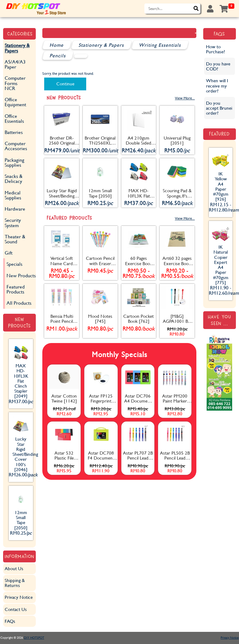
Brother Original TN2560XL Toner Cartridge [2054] (100, 141)
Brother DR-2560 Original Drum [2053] (62, 141)
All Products (19, 303)
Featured (219, 134)
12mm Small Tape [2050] (100, 193)
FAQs (10, 621)
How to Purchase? (216, 49)
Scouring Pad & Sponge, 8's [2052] (177, 193)
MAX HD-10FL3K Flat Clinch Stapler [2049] (138, 193)
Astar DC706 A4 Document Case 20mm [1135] (138, 398)
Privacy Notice (19, 597)
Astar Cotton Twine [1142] (64, 398)
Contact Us (16, 609)
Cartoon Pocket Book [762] (138, 319)
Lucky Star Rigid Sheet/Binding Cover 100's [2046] (62, 193)
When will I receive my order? (217, 86)
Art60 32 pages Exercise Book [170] (177, 261)
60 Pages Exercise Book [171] (139, 261)
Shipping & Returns (15, 583)
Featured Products (16, 289)
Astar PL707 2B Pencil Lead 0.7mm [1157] (138, 456)
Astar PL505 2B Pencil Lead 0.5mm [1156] (175, 456)
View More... (185, 98)
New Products (21, 275)
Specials (14, 264)
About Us (14, 568)
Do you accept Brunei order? (219, 108)
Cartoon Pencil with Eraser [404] (100, 261)
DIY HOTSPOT (34, 638)
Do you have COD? (218, 66)
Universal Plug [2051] (177, 140)
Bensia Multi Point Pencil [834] (62, 319)
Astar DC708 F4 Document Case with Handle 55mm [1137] (101, 456)
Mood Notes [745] (100, 319)
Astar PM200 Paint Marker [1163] (175, 398)
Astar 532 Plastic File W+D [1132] (64, 456)
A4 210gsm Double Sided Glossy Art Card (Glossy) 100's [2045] (139, 141)
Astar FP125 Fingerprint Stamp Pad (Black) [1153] (101, 398)
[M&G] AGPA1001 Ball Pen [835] (177, 319)
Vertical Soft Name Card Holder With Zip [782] (62, 261)
